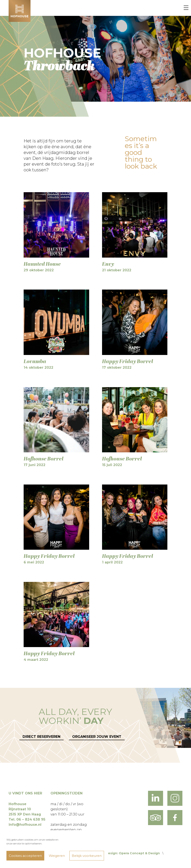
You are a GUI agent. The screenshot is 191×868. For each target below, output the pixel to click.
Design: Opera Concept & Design (133, 853)
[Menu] (186, 8)
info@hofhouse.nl (25, 825)
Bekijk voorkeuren (87, 856)
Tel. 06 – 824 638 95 (27, 819)
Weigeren (57, 856)
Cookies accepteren (25, 856)
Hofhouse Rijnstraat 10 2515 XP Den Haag (25, 809)
